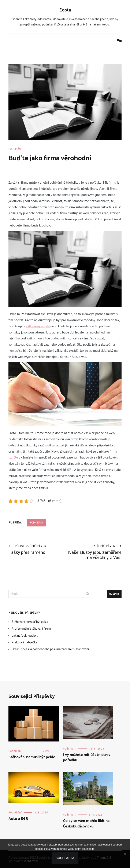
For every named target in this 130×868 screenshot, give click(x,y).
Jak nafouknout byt (25, 636)
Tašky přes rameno (37, 550)
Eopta (65, 10)
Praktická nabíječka (25, 642)
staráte (13, 457)
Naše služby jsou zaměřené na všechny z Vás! (93, 552)
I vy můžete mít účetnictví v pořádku (87, 758)
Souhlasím (65, 858)
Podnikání (15, 149)
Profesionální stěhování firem (31, 629)
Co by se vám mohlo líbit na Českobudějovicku (86, 824)
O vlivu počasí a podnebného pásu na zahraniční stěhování (50, 649)
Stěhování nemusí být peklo (30, 622)
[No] (125, 854)
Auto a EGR (18, 819)
